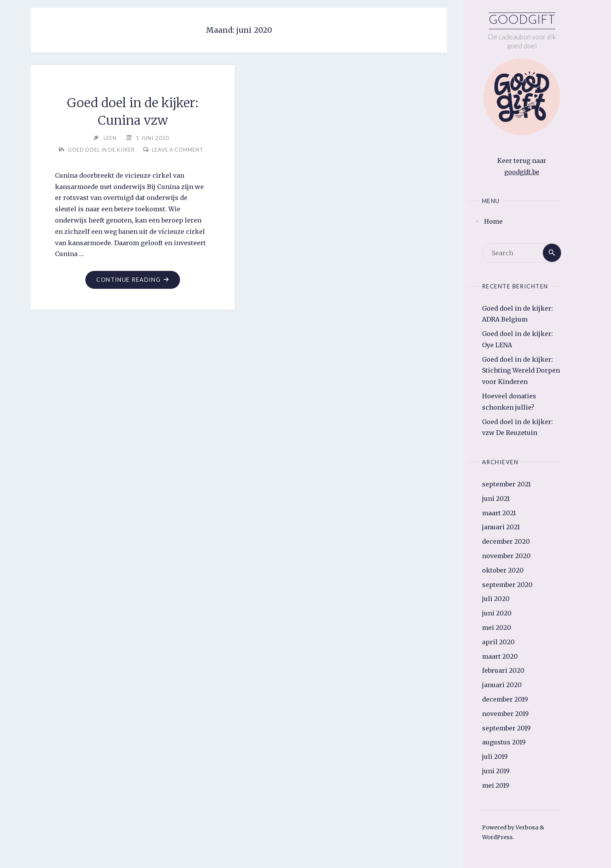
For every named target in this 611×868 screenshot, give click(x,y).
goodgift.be (522, 172)
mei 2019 (496, 785)
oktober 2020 (503, 570)
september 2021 (506, 484)
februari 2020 (503, 671)
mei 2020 (497, 628)
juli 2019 (495, 757)
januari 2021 (501, 527)
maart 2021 (499, 513)
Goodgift (522, 21)
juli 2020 (496, 599)
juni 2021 (496, 499)
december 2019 (505, 699)
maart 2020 (500, 656)
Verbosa (526, 827)
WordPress (497, 838)
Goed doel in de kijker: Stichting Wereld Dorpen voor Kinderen (521, 371)
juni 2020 (497, 613)
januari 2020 (502, 685)
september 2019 (506, 728)
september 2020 (507, 585)
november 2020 (506, 556)
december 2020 (506, 541)
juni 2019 (496, 771)
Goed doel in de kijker (136, 150)
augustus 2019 (504, 742)
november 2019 (505, 714)
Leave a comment (136, 161)
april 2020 (498, 642)
